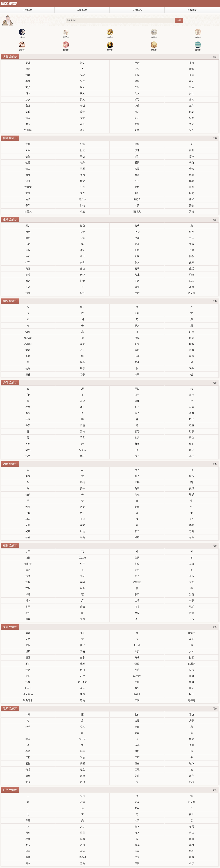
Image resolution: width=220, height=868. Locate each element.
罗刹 (28, 664)
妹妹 (192, 112)
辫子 (137, 456)
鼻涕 (192, 456)
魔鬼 (137, 688)
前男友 (28, 212)
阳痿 (192, 187)
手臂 (82, 438)
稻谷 (137, 607)
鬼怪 (28, 645)
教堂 (28, 751)
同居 (137, 281)
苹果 (28, 588)
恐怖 (192, 275)
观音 (82, 688)
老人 (82, 124)
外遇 (192, 250)
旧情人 (137, 212)
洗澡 (28, 275)
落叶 (192, 814)
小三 (82, 212)
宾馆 (137, 776)
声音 (137, 863)
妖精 (82, 694)
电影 (28, 238)
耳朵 (82, 401)
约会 (28, 181)
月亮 (28, 820)
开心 (192, 205)
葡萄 (137, 564)
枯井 (82, 751)
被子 (82, 307)
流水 (28, 863)
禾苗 (192, 576)
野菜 (192, 613)
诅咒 (28, 658)
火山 (192, 833)
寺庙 (28, 714)
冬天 (192, 827)
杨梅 (28, 582)
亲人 (137, 112)
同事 (137, 130)
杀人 (137, 262)
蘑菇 (82, 607)
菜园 (137, 733)
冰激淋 (28, 344)
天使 (82, 651)
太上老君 (82, 682)
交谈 (82, 238)
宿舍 (137, 763)
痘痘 (192, 425)
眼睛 (192, 395)
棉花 (28, 594)
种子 (192, 601)
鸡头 (192, 368)
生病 (28, 250)
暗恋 (192, 169)
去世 (82, 262)
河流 (82, 851)
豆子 (137, 576)
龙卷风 (82, 857)
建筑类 (154, 46)
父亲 (192, 130)
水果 (28, 552)
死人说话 (28, 694)
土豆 (137, 613)
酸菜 (137, 594)
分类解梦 (27, 10)
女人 (137, 93)
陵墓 (28, 727)
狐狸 (192, 488)
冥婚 (192, 212)
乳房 (28, 444)
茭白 (137, 570)
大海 (137, 802)
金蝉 (28, 513)
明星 (137, 124)
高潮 (192, 150)
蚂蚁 (28, 531)
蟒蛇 (82, 482)
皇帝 (192, 106)
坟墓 (82, 727)
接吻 (28, 156)
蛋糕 (137, 338)
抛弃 (192, 181)
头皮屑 (82, 450)
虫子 (137, 470)
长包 (82, 425)
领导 (137, 99)
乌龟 (137, 495)
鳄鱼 (192, 476)
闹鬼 (192, 676)
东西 (137, 362)
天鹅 (137, 482)
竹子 (82, 375)
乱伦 (82, 205)
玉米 (192, 619)
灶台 (82, 776)
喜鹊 (82, 525)
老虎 (82, 507)
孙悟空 (192, 633)
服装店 (82, 739)
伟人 (192, 99)
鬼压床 (192, 664)
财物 (192, 332)
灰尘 (137, 808)
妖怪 (28, 682)
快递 (28, 332)
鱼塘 (192, 745)
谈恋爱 (137, 199)
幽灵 (137, 651)
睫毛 (28, 450)
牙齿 (137, 389)
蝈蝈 (137, 537)
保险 (82, 269)
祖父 (82, 63)
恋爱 (137, 169)
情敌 (82, 181)
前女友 (82, 199)
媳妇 (192, 199)
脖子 (192, 431)
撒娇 (28, 205)
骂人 (28, 226)
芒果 (137, 558)
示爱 (82, 169)
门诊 (82, 281)
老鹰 (192, 531)
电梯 (192, 782)
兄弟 (82, 75)
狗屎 (28, 507)
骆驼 (28, 519)
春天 (28, 845)
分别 (82, 187)
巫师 (192, 639)
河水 (137, 833)
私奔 (82, 163)
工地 (137, 770)
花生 (28, 613)
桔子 (137, 375)
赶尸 (82, 676)
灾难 (82, 796)
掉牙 (82, 456)
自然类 (198, 46)
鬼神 (28, 633)
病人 (82, 87)
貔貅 (82, 664)
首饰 (137, 350)
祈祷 (192, 244)
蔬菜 (28, 576)
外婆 (137, 75)
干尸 (28, 670)
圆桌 (137, 344)
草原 (82, 839)
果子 (137, 619)
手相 (28, 419)
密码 (137, 269)
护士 (192, 93)
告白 (28, 169)
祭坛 (192, 670)
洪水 (82, 845)
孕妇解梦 (82, 10)
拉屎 (192, 262)
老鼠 (137, 507)
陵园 (28, 739)
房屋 (82, 763)
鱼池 (137, 745)
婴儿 (28, 63)
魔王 (192, 694)
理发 (192, 232)
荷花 (192, 582)
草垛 (192, 564)
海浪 (192, 839)
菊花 (82, 576)
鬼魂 (137, 658)
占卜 (82, 658)
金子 (82, 350)
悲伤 (28, 144)
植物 (28, 558)
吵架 (82, 232)
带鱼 (28, 537)
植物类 (66, 46)
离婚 (192, 287)
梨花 (192, 594)
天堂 (28, 639)
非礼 (28, 193)
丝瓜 (82, 588)
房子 (192, 721)
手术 (137, 293)
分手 (28, 150)
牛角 (82, 537)
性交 (192, 193)
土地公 (28, 688)
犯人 (28, 93)
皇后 (192, 87)
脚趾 (192, 438)
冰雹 (192, 857)
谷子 (28, 607)
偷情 (28, 199)
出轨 (82, 144)
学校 (82, 757)
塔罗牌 (137, 676)
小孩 (192, 63)
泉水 (137, 827)
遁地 (82, 700)
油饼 (28, 350)
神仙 (137, 682)
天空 (28, 833)
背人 (82, 250)
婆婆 (28, 87)
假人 (137, 325)
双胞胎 (28, 130)
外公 (137, 69)
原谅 (192, 156)
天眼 (28, 676)
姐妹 (28, 75)
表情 (28, 407)
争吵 (137, 232)
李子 (82, 564)
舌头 (82, 431)
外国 (192, 238)
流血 (192, 413)
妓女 (192, 118)
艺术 (28, 244)
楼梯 (28, 763)
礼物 (137, 313)
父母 (82, 81)
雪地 (82, 863)
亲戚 (192, 69)
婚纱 (192, 356)
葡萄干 (28, 564)
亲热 (82, 156)
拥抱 (137, 250)
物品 (28, 368)
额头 (137, 438)
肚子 (137, 407)
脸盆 (192, 344)
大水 (82, 827)
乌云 (137, 857)
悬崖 (137, 851)
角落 (28, 770)
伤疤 (192, 444)
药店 (28, 776)
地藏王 (137, 694)
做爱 (82, 150)
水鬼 (192, 682)
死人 (82, 633)
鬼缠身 (192, 700)
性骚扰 (28, 187)
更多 (215, 57)
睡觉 (82, 256)
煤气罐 (28, 338)
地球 (28, 857)
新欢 (137, 175)
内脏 (137, 450)
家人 (192, 81)
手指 (28, 395)
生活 (192, 269)
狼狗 (28, 495)
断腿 (137, 444)
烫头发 (192, 293)
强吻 (137, 156)
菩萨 (137, 670)
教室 (82, 770)
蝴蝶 (192, 495)
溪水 (192, 845)
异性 (28, 81)
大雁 (28, 525)
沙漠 (82, 802)
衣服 (192, 350)
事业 (137, 287)
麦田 (137, 727)
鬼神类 (110, 46)
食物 (28, 356)
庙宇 (192, 776)
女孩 (28, 112)
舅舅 (137, 81)
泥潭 (28, 782)
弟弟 (28, 69)
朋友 (28, 124)
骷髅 (192, 658)
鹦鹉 (192, 525)
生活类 (110, 34)
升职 (82, 275)
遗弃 (28, 175)
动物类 (22, 46)
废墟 (137, 721)
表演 (137, 244)
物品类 (154, 34)
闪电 (28, 851)
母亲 (137, 63)
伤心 (137, 181)
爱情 (137, 163)
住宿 (28, 256)
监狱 (137, 714)
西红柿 (82, 558)
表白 (192, 163)
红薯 (137, 601)
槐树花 (137, 582)
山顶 (192, 863)
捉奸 (82, 293)
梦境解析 (137, 10)
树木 (28, 601)
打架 (28, 262)
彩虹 (192, 851)
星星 (82, 833)
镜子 (82, 368)
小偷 (137, 106)
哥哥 (192, 75)
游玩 (28, 232)
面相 (28, 413)
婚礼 (28, 293)
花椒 (82, 582)
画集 (192, 338)
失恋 (82, 193)
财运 (28, 281)
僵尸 (82, 645)
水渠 (192, 739)
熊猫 (28, 476)
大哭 (137, 205)
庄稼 (28, 375)
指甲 (28, 456)
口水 (192, 419)
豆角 (82, 619)
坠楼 (137, 256)
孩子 (82, 112)
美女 (82, 118)
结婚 (137, 144)
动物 (82, 531)
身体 (137, 401)
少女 (28, 99)
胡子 (82, 407)
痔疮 (192, 450)
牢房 (28, 757)
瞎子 (137, 395)
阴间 (192, 688)
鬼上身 (137, 645)
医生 (137, 87)
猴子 (82, 513)
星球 (28, 839)
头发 (28, 425)
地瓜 (192, 607)
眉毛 (137, 431)
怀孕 (192, 256)
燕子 (137, 531)
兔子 (137, 488)
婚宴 (137, 356)
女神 (192, 651)
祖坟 (28, 651)
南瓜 (28, 619)
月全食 (192, 802)
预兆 (137, 275)
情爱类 (66, 34)
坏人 (137, 118)
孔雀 (82, 519)
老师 (28, 106)
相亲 (82, 175)
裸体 (192, 407)
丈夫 (192, 124)
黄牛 (82, 488)
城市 (192, 763)
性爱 (28, 163)
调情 (137, 187)
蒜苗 (28, 570)
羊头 (192, 537)
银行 (137, 751)
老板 (82, 106)
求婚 (192, 175)
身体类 (198, 34)
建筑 (192, 714)
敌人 (82, 93)
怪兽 (137, 664)
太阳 (137, 820)
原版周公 (192, 10)
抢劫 (137, 238)
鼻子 (137, 413)
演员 (28, 118)
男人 (82, 99)
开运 (28, 287)
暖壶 (82, 344)
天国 (137, 700)
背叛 (137, 193)
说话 (192, 281)
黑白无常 (28, 700)
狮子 (137, 476)
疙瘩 (82, 362)
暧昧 (137, 150)
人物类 (22, 34)
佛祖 (82, 670)
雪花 (137, 845)
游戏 (137, 226)
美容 (28, 269)
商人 (82, 130)
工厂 (137, 757)
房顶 (82, 782)
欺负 (82, 226)
